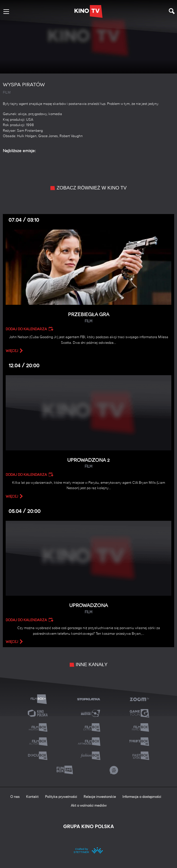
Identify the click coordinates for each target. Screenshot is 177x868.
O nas (15, 797)
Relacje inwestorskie (100, 797)
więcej (12, 351)
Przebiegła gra (88, 318)
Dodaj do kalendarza (26, 329)
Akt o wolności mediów (89, 806)
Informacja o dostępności (142, 797)
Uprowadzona (88, 609)
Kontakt (32, 797)
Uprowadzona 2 (88, 463)
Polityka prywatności (61, 797)
